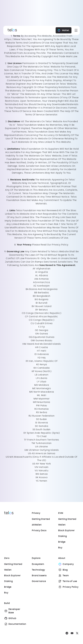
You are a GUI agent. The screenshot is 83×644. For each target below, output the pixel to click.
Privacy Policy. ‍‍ (60, 245)
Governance (39, 581)
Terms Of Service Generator (41, 115)
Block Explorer (66, 530)
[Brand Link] (12, 30)
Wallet (62, 525)
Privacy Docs (39, 530)
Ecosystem (38, 564)
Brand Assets (39, 575)
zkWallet (37, 525)
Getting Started (41, 519)
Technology (38, 570)
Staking (62, 536)
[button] (75, 30)
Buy (60, 548)
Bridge (62, 542)
